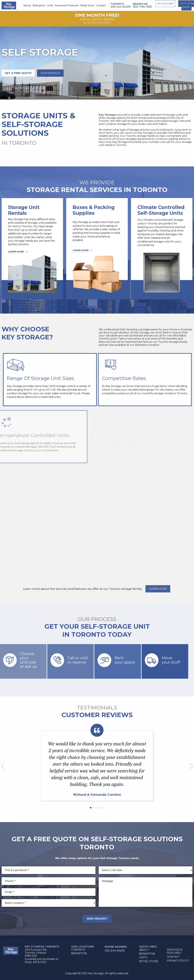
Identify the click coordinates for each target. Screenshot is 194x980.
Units (50, 5)
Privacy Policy (178, 961)
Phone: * (10, 881)
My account (165, 4)
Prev (2, 766)
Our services (50, 73)
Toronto (117, 4)
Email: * (9, 892)
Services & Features (67, 5)
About (27, 5)
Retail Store (87, 5)
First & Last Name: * (17, 870)
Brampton (39, 5)
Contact (101, 5)
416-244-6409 (120, 7)
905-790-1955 (142, 7)
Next (192, 766)
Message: (108, 881)
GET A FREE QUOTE (18, 73)
